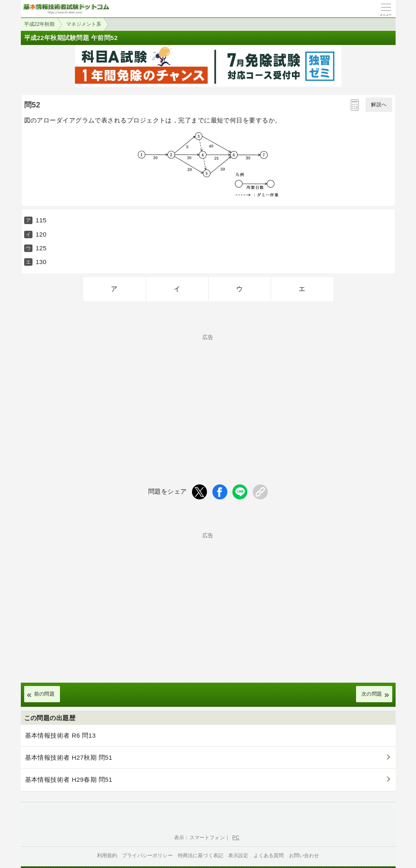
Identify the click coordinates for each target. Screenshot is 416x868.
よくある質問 (269, 856)
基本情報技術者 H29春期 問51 (69, 779)
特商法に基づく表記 (201, 856)
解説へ (379, 105)
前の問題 (45, 694)
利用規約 (107, 856)
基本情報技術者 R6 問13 (61, 735)
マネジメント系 (84, 24)
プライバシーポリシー (147, 856)
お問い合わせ (304, 856)
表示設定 (238, 856)
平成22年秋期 (39, 24)
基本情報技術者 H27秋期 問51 (69, 757)
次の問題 (372, 694)
